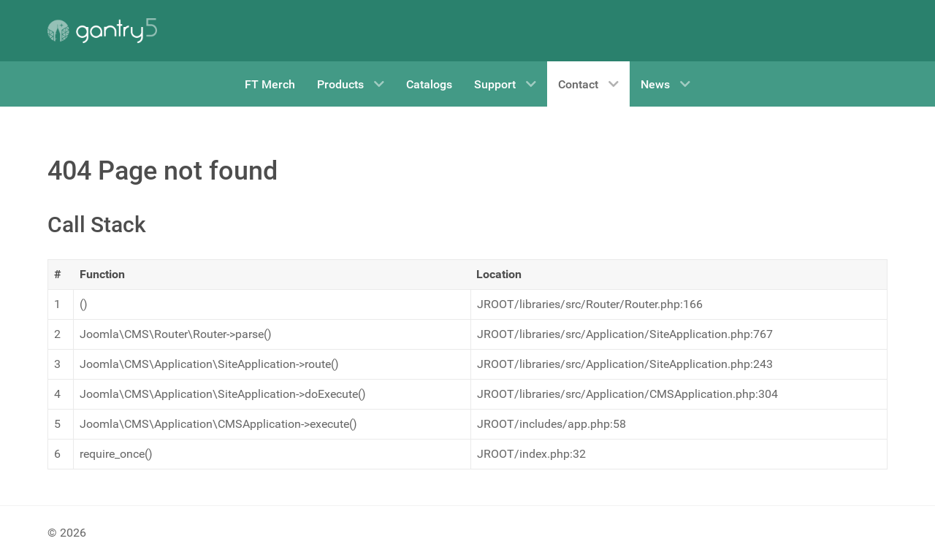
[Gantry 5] (102, 31)
